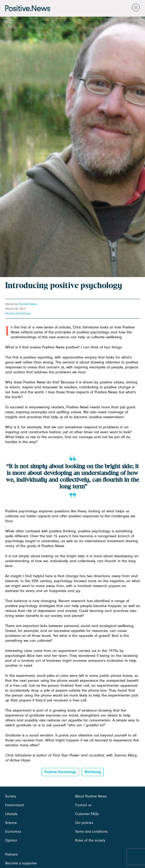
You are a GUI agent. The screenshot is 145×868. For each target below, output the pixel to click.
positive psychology (60, 772)
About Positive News (91, 796)
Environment (15, 805)
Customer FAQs (87, 814)
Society (11, 796)
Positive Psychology (18, 313)
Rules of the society (90, 840)
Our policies (84, 823)
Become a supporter (21, 863)
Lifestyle (11, 814)
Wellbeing (93, 772)
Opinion (11, 840)
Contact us (83, 805)
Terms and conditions (91, 832)
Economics (13, 832)
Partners (11, 854)
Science (11, 823)
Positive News (28, 304)
